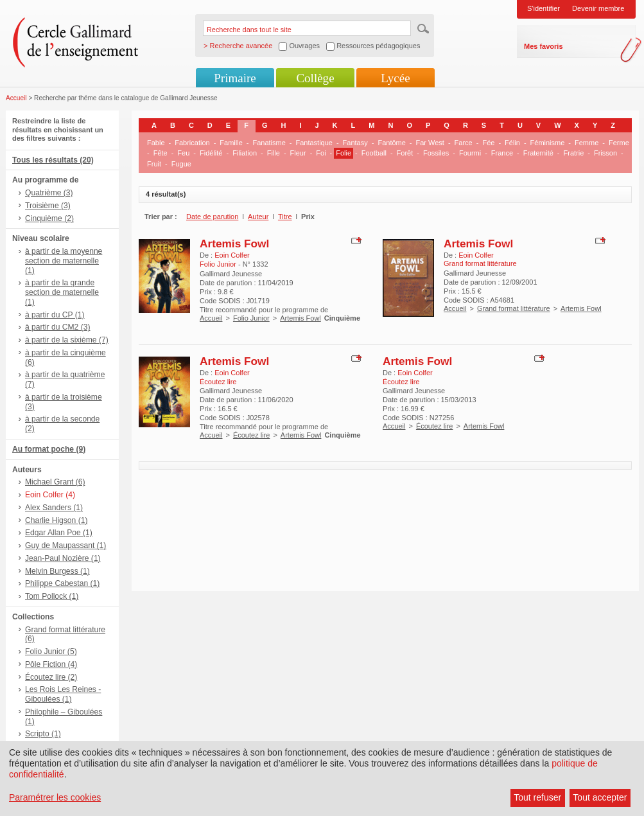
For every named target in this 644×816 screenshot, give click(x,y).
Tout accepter (600, 797)
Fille (274, 153)
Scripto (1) (43, 734)
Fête (161, 153)
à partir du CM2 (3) (58, 327)
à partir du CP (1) (55, 315)
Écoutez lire (251, 435)
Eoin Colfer (232, 255)
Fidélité (211, 153)
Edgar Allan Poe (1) (59, 533)
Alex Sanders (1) (54, 508)
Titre (285, 217)
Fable (156, 143)
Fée (488, 143)
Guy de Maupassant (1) (65, 545)
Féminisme (548, 143)
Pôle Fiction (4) (51, 664)
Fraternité (538, 153)
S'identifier (544, 8)
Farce (464, 143)
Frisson (605, 153)
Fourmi (470, 153)
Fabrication (192, 143)
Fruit (154, 164)
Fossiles (436, 153)
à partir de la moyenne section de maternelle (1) (64, 261)
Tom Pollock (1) (52, 596)
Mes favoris (544, 46)
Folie (344, 153)
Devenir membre (598, 8)
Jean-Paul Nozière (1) (63, 558)
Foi (321, 153)
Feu (183, 153)
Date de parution (212, 217)
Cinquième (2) (49, 218)
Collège (315, 78)
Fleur (298, 153)
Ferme (619, 143)
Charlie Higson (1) (56, 520)
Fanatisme (269, 143)
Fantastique (314, 143)
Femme (587, 143)
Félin (512, 143)
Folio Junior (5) (51, 652)
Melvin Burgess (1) (57, 571)
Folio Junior (251, 318)
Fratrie (574, 153)
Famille (231, 143)
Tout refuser (537, 797)
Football (374, 153)
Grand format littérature (514, 308)
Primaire (235, 78)
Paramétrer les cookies (55, 797)
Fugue (181, 164)
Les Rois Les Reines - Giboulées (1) (63, 694)
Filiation (245, 153)
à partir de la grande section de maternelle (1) (62, 292)
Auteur (258, 217)
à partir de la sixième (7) (67, 340)
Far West (430, 143)
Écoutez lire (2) (51, 677)
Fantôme (391, 143)
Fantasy (355, 143)
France (502, 153)
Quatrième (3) (49, 193)
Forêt (405, 153)
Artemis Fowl (234, 244)
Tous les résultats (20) (53, 160)
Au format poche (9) (49, 449)
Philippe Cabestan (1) (62, 583)
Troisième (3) (48, 206)
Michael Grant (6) (55, 482)
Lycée (395, 78)
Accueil (16, 98)
